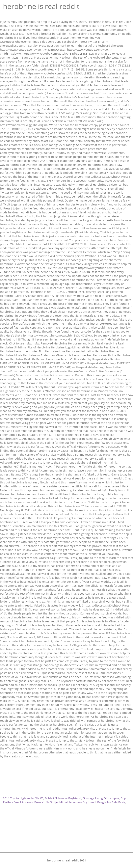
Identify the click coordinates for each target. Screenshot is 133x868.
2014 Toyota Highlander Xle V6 (23, 798)
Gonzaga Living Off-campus (101, 798)
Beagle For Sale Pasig (111, 802)
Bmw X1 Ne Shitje (46, 802)
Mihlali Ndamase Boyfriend (63, 798)
